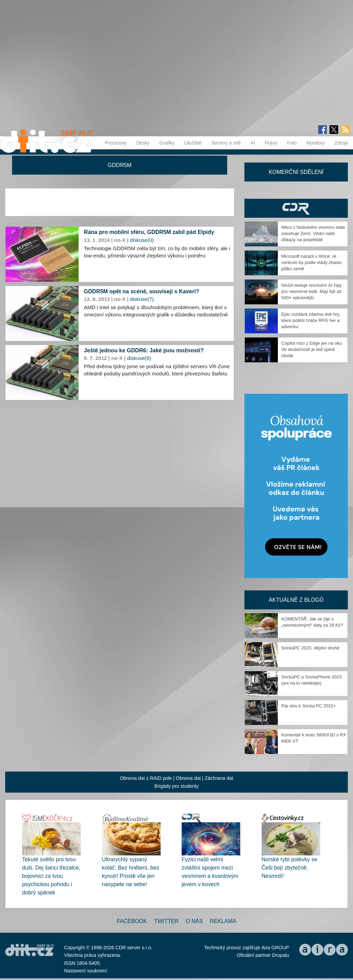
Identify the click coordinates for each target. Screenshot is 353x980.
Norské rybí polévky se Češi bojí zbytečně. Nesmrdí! (290, 868)
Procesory (116, 143)
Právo (271, 143)
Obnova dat (188, 778)
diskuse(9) (139, 358)
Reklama (223, 921)
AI (253, 143)
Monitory (316, 143)
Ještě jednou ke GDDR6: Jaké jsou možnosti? (144, 350)
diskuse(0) (142, 240)
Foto (292, 143)
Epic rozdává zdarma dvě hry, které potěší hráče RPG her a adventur (311, 320)
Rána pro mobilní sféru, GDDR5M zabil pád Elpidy (149, 232)
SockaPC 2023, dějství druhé (310, 648)
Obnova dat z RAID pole (146, 778)
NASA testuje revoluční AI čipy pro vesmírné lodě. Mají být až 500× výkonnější (311, 291)
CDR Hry (296, 208)
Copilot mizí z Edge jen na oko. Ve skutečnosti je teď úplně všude (312, 349)
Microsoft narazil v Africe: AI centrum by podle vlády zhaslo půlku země (311, 262)
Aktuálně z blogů (296, 600)
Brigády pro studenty (176, 786)
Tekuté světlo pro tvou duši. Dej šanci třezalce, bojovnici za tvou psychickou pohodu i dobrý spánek (51, 876)
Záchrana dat (219, 778)
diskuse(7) (142, 299)
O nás (194, 921)
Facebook (132, 921)
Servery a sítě (226, 143)
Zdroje (341, 143)
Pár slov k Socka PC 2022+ (309, 706)
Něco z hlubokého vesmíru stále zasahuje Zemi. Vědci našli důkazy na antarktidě (313, 233)
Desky (143, 143)
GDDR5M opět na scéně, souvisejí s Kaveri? (141, 291)
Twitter (166, 921)
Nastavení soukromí (86, 971)
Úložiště (193, 143)
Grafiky (167, 143)
